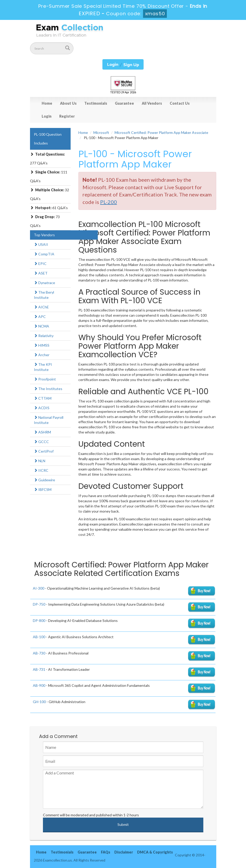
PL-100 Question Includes (48, 139)
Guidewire (44, 480)
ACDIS (42, 408)
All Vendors (152, 103)
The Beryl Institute (44, 295)
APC (40, 317)
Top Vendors (44, 235)
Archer (42, 355)
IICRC (41, 470)
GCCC (41, 442)
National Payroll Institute (49, 420)
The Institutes (48, 389)
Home (47, 103)
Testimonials (96, 103)
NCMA (42, 326)
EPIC (40, 264)
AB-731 (39, 669)
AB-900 (39, 685)
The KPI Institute (43, 367)
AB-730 (39, 653)
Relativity (44, 336)
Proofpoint (45, 379)
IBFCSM (43, 489)
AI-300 (39, 588)
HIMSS (42, 345)
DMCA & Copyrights (155, 852)
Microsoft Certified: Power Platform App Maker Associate (161, 132)
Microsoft (101, 132)
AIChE (41, 307)
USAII (41, 244)
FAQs (106, 852)
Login (47, 116)
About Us (68, 103)
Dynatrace (44, 283)
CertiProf (44, 451)
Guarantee (124, 103)
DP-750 (39, 604)
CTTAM (43, 398)
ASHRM (42, 432)
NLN (40, 461)
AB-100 (39, 637)
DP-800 (39, 620)
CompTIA (44, 254)
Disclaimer (124, 852)
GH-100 (39, 702)
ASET (41, 273)
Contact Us (180, 103)
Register (67, 116)
